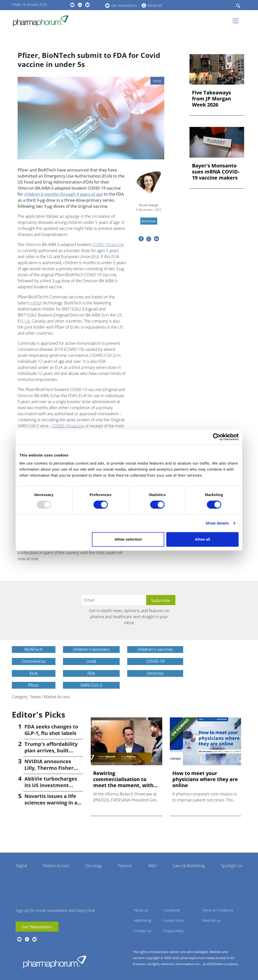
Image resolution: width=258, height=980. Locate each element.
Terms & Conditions (218, 910)
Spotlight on (231, 866)
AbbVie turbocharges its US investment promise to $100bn (51, 785)
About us (141, 910)
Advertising (143, 920)
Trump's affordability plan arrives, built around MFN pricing (51, 750)
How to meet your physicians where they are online (205, 779)
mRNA (36, 303)
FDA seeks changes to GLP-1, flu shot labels (51, 730)
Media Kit (155, 5)
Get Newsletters (124, 5)
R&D (152, 866)
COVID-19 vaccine (108, 244)
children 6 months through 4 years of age (63, 194)
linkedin (80, 5)
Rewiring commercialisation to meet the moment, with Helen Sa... (123, 779)
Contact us (143, 931)
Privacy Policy (173, 931)
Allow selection (128, 539)
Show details (217, 523)
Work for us (211, 920)
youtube (72, 5)
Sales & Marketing (189, 866)
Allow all (202, 539)
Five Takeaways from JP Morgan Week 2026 (212, 99)
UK (27, 321)
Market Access (56, 866)
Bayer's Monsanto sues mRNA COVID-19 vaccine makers (216, 172)
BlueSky (87, 5)
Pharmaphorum (55, 962)
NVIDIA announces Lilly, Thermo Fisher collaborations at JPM (51, 768)
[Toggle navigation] (237, 21)
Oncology (93, 866)
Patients (125, 866)
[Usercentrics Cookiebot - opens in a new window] (217, 437)
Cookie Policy (174, 920)
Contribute (172, 910)
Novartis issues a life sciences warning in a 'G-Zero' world (51, 803)
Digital (21, 866)
